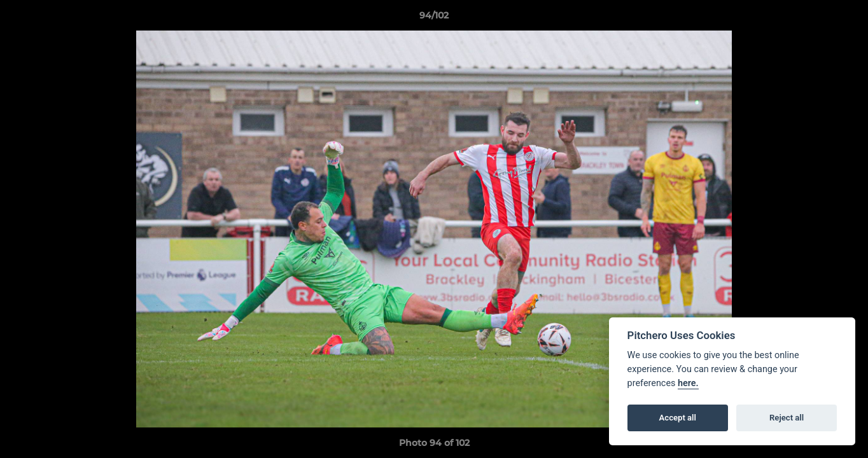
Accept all (678, 418)
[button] (845, 18)
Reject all (787, 418)
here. (688, 383)
